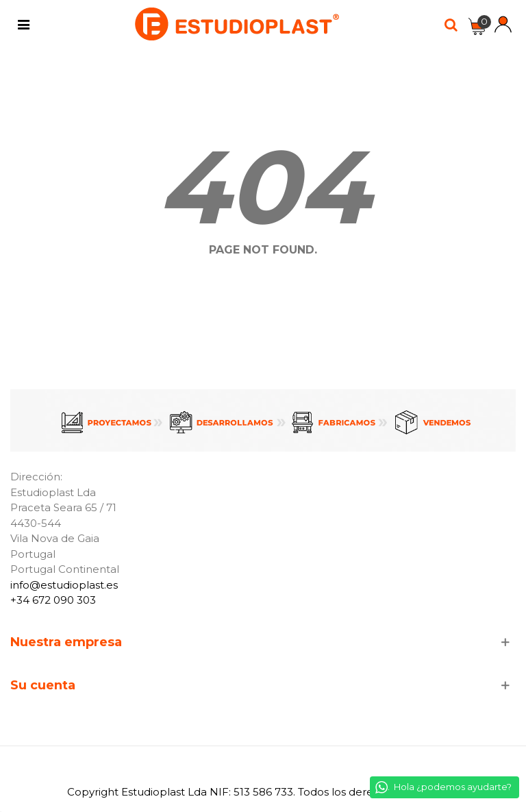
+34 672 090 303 (53, 600)
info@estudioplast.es (64, 585)
